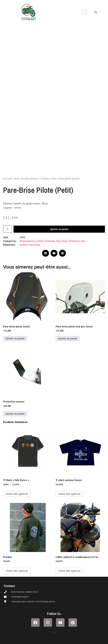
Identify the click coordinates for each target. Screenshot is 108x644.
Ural (16, 179)
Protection (74, 241)
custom (24, 245)
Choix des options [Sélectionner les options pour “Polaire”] (17, 571)
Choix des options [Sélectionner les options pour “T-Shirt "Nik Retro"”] (17, 494)
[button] (84, 12)
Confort (45, 179)
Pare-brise (62, 241)
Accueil (7, 179)
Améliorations (29, 179)
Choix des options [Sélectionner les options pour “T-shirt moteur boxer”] (69, 494)
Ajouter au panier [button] (15, 339)
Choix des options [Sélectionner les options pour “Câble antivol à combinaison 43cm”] (69, 571)
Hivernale (50, 241)
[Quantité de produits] (8, 229)
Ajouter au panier (59, 229)
